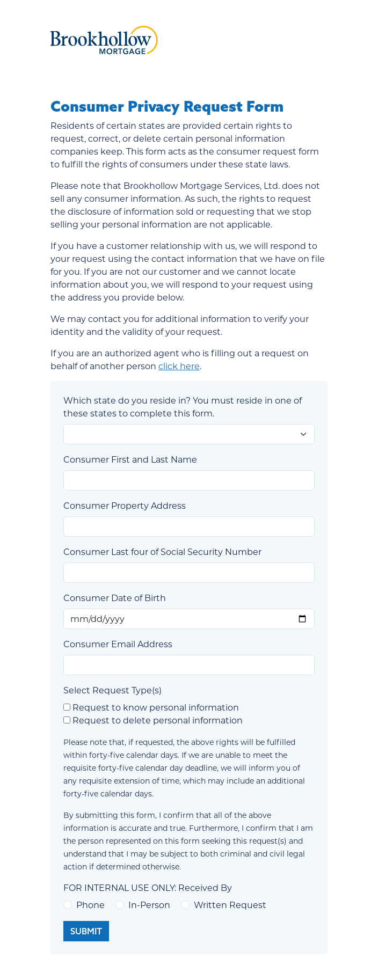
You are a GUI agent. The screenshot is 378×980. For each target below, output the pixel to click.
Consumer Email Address (118, 644)
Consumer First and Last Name (130, 459)
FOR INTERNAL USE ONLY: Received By (148, 887)
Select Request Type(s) (112, 690)
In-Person (149, 905)
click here (179, 366)
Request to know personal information (156, 707)
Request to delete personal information (158, 720)
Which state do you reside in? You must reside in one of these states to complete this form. (183, 407)
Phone (90, 905)
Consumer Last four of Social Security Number (162, 551)
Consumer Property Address (125, 505)
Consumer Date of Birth (115, 598)
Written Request (230, 905)
